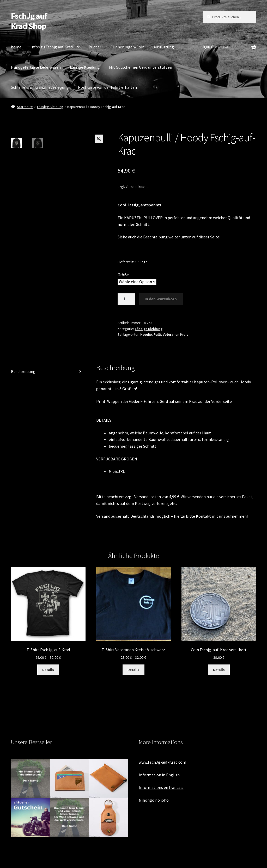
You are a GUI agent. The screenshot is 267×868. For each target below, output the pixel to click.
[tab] (48, 372)
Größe (123, 275)
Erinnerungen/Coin (127, 47)
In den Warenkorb (161, 299)
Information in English (159, 775)
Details (48, 670)
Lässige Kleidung (85, 67)
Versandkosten (138, 187)
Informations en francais (161, 787)
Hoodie (146, 334)
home (16, 47)
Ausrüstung (164, 47)
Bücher (95, 47)
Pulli (157, 334)
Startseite (25, 107)
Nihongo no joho (154, 800)
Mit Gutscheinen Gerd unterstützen (141, 67)
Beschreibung (23, 371)
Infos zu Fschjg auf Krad (52, 47)
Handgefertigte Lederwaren (36, 67)
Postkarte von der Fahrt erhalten (107, 87)
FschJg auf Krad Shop (29, 21)
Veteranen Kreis (175, 334)
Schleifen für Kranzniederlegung (40, 87)
